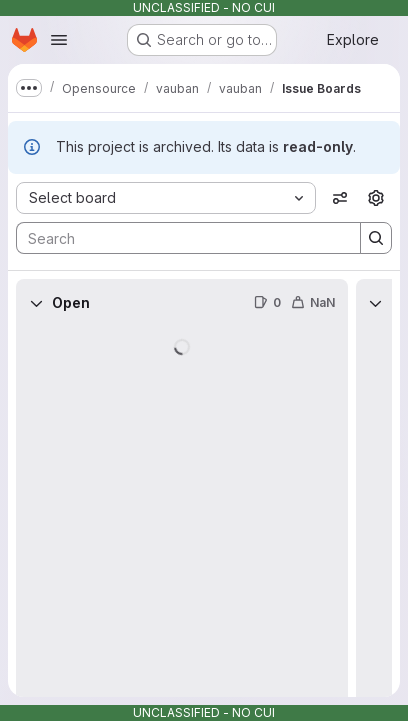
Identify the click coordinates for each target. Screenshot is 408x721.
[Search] (178, 238)
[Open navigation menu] (59, 40)
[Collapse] (36, 303)
